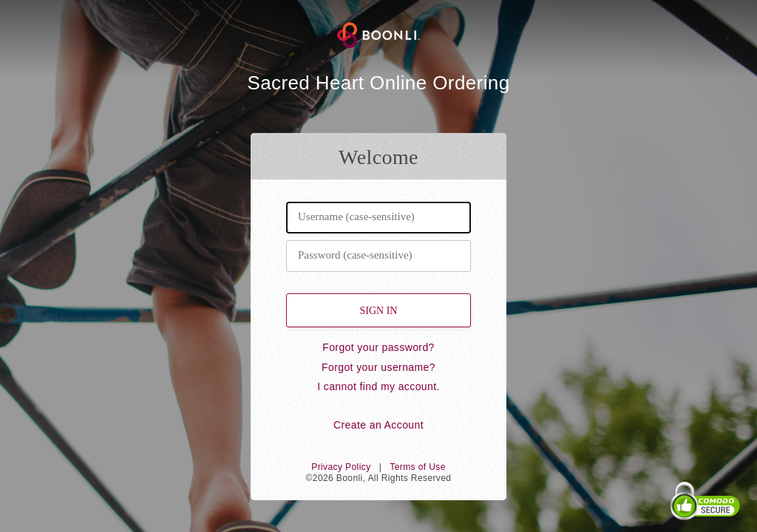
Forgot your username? (378, 367)
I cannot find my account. (378, 386)
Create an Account (378, 425)
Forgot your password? (378, 347)
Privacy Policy (341, 467)
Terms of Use (417, 467)
